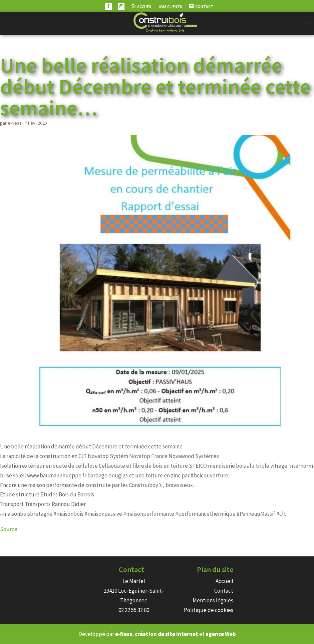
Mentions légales (213, 600)
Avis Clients (171, 6)
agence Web (221, 634)
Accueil (144, 6)
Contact (204, 6)
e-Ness (15, 123)
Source (9, 529)
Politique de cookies (209, 610)
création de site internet (167, 634)
